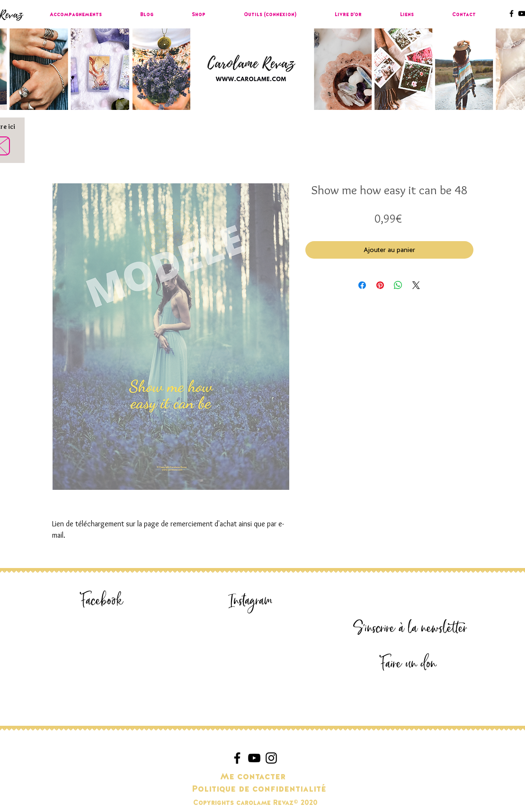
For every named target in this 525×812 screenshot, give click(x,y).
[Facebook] (102, 601)
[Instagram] (251, 601)
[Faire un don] (409, 664)
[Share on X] (416, 285)
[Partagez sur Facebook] (362, 285)
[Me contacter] (253, 777)
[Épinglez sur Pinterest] (380, 285)
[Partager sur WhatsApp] (398, 285)
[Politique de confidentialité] (259, 789)
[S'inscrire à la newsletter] (410, 628)
